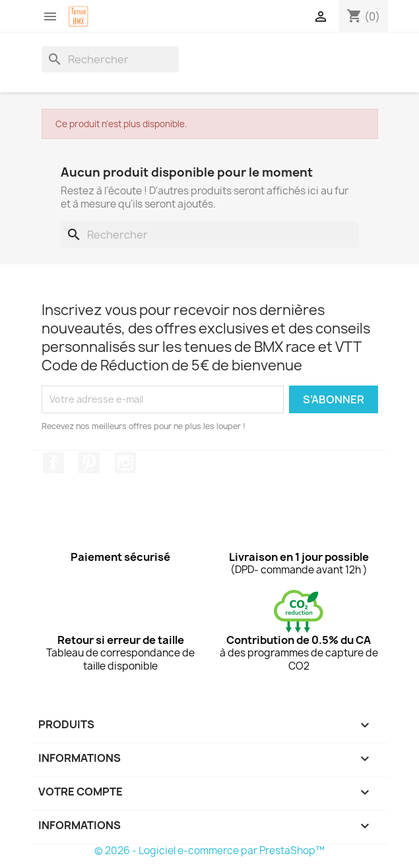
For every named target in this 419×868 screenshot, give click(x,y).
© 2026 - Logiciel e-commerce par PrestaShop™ (209, 851)
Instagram (125, 463)
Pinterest (89, 463)
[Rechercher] (110, 59)
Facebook (53, 463)
